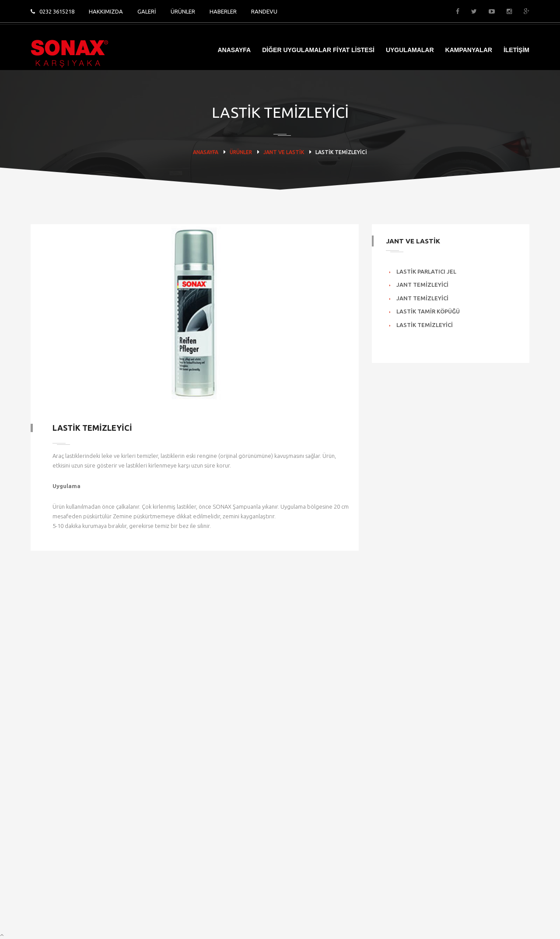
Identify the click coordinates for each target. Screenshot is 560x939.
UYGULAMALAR (410, 50)
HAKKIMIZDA (106, 11)
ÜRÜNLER (183, 11)
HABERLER (223, 11)
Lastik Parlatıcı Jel (426, 271)
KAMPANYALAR (469, 50)
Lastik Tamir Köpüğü (428, 311)
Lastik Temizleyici (425, 325)
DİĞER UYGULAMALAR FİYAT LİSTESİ (318, 50)
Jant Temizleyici (422, 285)
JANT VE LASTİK (284, 152)
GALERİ (147, 11)
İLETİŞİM (516, 50)
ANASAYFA (234, 50)
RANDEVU (264, 11)
